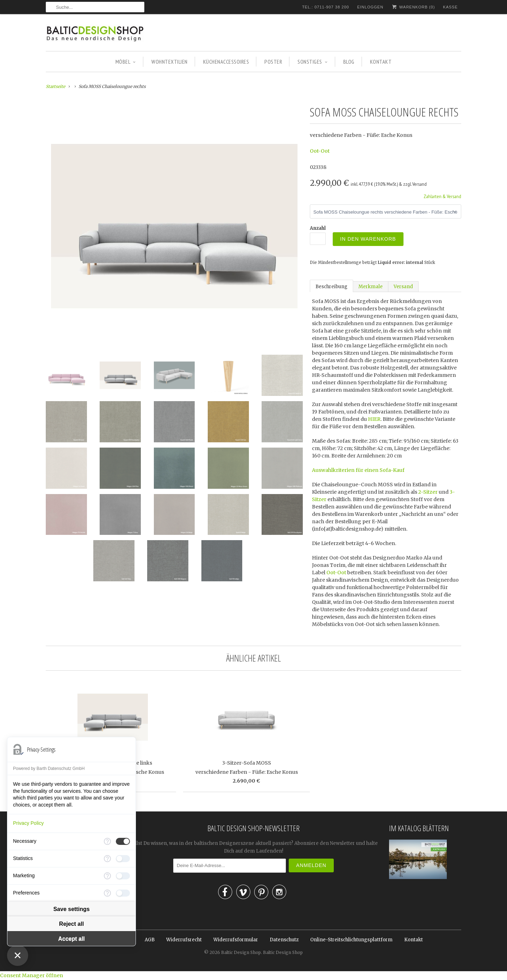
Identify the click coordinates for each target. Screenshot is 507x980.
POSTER (273, 62)
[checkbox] (123, 841)
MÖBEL (126, 62)
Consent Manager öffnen (32, 975)
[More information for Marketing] (107, 876)
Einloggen (370, 7)
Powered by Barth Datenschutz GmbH (49, 769)
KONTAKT (381, 62)
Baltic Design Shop (241, 952)
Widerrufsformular (236, 940)
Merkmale (371, 287)
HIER (374, 419)
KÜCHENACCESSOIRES (226, 62)
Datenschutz (284, 940)
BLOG (349, 62)
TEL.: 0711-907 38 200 (326, 7)
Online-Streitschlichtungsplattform (351, 940)
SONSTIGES (312, 62)
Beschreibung (331, 287)
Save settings (71, 909)
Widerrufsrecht (184, 940)
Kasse (450, 7)
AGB (150, 940)
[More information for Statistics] (107, 859)
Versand (403, 287)
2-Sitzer (428, 492)
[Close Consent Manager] (18, 955)
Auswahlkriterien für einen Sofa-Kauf (358, 470)
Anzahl (318, 228)
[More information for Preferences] (107, 893)
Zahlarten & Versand (442, 196)
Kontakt (414, 940)
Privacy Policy (28, 823)
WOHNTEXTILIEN (170, 62)
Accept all (71, 939)
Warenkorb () (413, 7)
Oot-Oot (320, 151)
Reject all (71, 924)
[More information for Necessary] (107, 841)
